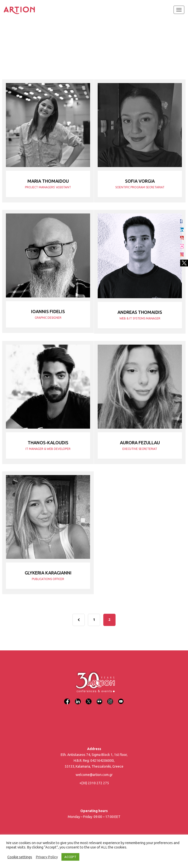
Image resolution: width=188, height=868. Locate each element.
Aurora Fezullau (140, 443)
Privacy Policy (47, 857)
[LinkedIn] (78, 698)
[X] (89, 698)
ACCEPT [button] (70, 857)
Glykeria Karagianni (48, 573)
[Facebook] (67, 698)
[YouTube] (121, 698)
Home (10, 42)
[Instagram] (110, 698)
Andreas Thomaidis (140, 312)
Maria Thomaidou (48, 181)
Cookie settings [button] (20, 857)
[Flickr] (99, 698)
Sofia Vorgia (140, 181)
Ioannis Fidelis (48, 311)
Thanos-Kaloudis (48, 443)
